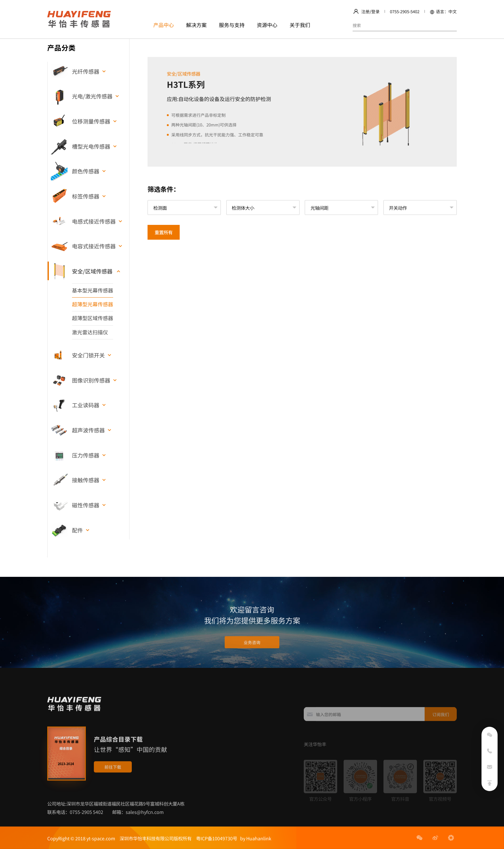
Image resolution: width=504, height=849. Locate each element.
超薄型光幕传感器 (93, 304)
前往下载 (113, 793)
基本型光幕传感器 (93, 290)
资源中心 (267, 25)
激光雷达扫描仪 (90, 332)
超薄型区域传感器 (93, 318)
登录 (375, 11)
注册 (365, 11)
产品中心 (164, 25)
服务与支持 (232, 25)
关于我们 (300, 25)
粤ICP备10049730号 (217, 838)
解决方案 (196, 25)
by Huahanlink (254, 838)
